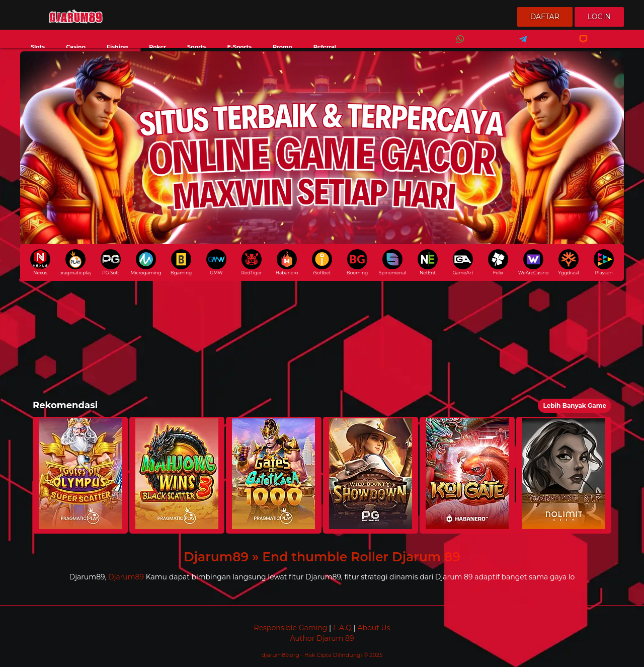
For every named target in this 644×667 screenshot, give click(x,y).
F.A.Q (342, 628)
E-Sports (239, 47)
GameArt (463, 262)
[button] (80, 475)
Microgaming (146, 262)
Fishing (117, 47)
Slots (38, 47)
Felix (498, 262)
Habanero (287, 262)
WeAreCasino (533, 262)
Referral (325, 47)
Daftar (545, 17)
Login (599, 17)
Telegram (520, 46)
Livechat (579, 46)
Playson (604, 262)
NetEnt (428, 262)
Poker (157, 47)
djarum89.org (281, 655)
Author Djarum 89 (322, 638)
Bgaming (181, 262)
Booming (357, 262)
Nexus (40, 262)
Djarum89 (126, 577)
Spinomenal (393, 262)
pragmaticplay (75, 262)
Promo (283, 47)
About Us (374, 628)
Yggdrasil (568, 262)
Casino (76, 47)
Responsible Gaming (291, 628)
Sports (196, 47)
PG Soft (111, 262)
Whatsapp (458, 46)
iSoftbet (322, 262)
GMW (216, 262)
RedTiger (252, 262)
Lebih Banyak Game (575, 405)
